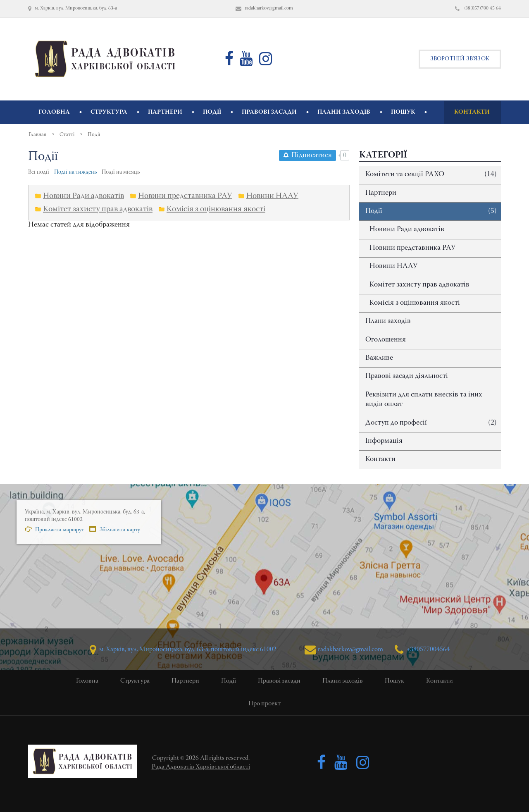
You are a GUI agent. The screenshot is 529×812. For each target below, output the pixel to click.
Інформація (384, 441)
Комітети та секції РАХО (431, 175)
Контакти (380, 459)
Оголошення (386, 340)
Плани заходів (388, 321)
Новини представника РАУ (412, 248)
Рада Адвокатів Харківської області (201, 767)
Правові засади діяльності (407, 376)
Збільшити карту (115, 529)
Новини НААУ (393, 266)
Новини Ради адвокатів (407, 229)
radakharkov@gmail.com (344, 650)
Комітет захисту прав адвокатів (419, 285)
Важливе (379, 358)
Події (431, 211)
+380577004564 (422, 650)
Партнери (381, 193)
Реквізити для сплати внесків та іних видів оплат (424, 400)
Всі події (39, 172)
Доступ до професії (431, 423)
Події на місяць (121, 172)
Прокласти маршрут (54, 529)
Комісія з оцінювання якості (415, 303)
